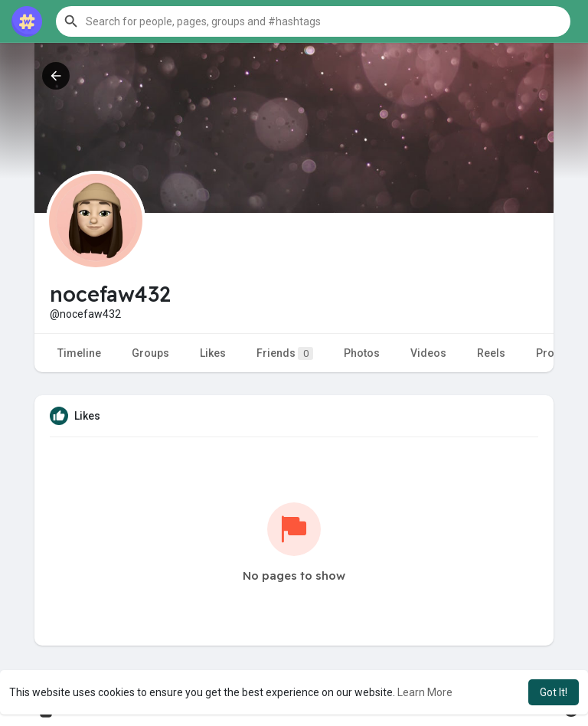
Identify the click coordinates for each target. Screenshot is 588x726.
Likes (213, 353)
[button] (313, 21)
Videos (428, 353)
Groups (150, 353)
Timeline (79, 353)
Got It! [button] (554, 692)
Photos (362, 353)
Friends (285, 353)
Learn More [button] (425, 692)
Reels (491, 353)
